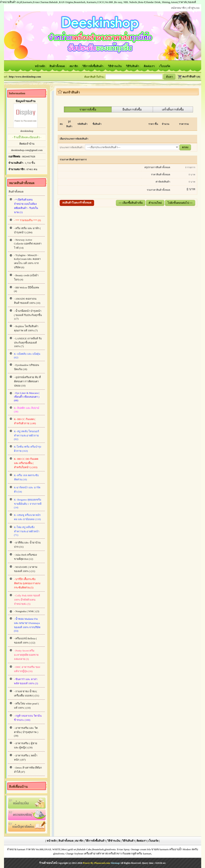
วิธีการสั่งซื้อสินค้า (93, 66)
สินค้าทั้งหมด (57, 66)
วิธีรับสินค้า (133, 66)
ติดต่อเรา (150, 66)
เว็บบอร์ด (165, 66)
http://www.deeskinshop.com (25, 77)
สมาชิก (74, 66)
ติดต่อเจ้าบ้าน (27, 144)
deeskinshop (27, 131)
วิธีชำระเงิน (115, 66)
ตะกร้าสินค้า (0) (189, 77)
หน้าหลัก (40, 66)
